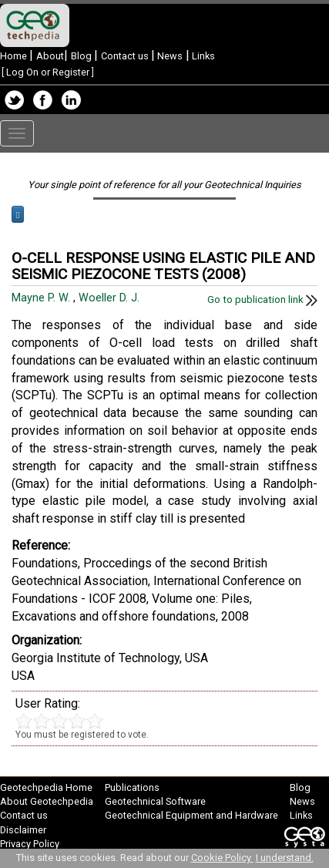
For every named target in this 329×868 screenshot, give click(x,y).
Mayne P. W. (42, 298)
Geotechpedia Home (46, 787)
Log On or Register (48, 72)
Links (202, 56)
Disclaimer (23, 830)
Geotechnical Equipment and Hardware (191, 815)
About (50, 56)
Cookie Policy (222, 858)
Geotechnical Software (155, 801)
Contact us (126, 56)
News (169, 56)
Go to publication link (262, 299)
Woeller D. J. (111, 298)
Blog (82, 56)
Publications (132, 787)
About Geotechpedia (47, 801)
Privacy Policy (30, 844)
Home (15, 56)
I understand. (285, 858)
